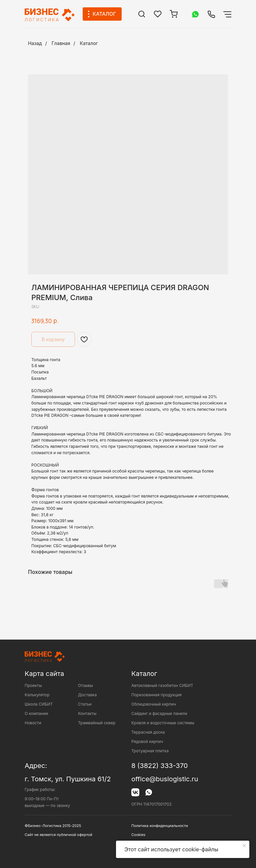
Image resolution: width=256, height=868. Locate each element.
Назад (35, 43)
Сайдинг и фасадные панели (159, 713)
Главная (61, 43)
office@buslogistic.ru (165, 779)
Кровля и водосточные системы (163, 723)
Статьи (85, 704)
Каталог (89, 43)
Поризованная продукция (156, 695)
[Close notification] (244, 846)
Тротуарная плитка (150, 751)
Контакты (87, 713)
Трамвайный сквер (97, 723)
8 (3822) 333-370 (159, 766)
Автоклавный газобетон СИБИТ (162, 685)
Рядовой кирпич (147, 741)
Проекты (33, 685)
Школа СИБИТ (39, 704)
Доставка (87, 695)
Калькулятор (37, 695)
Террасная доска (148, 732)
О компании (36, 713)
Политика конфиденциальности (160, 826)
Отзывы (85, 685)
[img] (142, 14)
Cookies (138, 835)
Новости (33, 723)
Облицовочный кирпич (154, 704)
